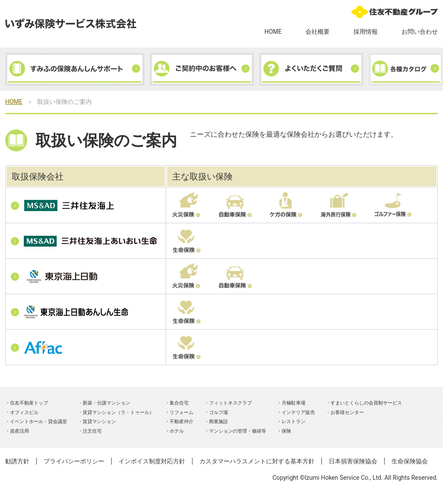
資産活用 (19, 431)
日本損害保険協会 (353, 461)
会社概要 (318, 32)
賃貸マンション (99, 422)
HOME (273, 32)
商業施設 (218, 422)
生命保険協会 (410, 461)
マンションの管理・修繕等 (238, 431)
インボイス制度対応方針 (152, 461)
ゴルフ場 (218, 413)
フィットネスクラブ (230, 403)
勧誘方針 (17, 461)
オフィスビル (24, 413)
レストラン (294, 422)
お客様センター (347, 413)
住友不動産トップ (29, 403)
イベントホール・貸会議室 (39, 422)
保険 (286, 431)
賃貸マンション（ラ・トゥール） (118, 413)
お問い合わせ (420, 32)
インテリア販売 (298, 413)
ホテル (177, 431)
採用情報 (366, 32)
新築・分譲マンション (106, 403)
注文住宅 (92, 431)
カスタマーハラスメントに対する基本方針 (257, 461)
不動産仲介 (181, 422)
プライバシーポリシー (74, 461)
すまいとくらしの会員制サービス (366, 403)
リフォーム (181, 413)
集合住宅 (179, 403)
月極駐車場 (294, 403)
